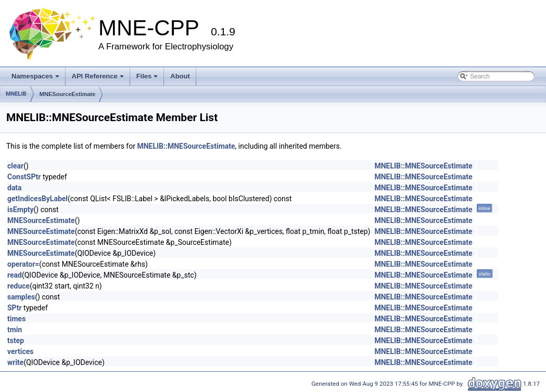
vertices (21, 351)
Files (147, 76)
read (15, 275)
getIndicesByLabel (37, 199)
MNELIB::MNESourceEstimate (186, 146)
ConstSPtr (24, 177)
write (15, 362)
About (180, 76)
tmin (15, 330)
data (15, 188)
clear (15, 166)
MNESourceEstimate (68, 94)
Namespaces (35, 76)
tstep (16, 341)
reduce (18, 286)
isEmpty (21, 210)
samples (21, 297)
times (16, 319)
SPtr (15, 308)
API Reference (98, 76)
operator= (23, 264)
